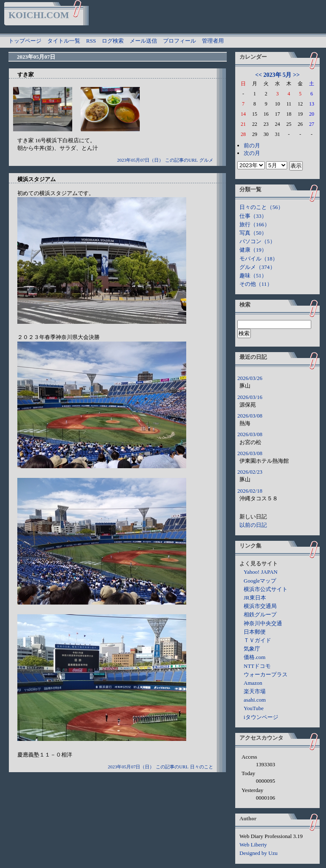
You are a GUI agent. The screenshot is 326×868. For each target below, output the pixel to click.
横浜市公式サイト (266, 589)
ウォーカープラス (266, 674)
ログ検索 (113, 41)
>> (296, 75)
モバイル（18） (259, 259)
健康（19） (253, 250)
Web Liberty (253, 845)
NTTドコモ (257, 666)
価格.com (255, 657)
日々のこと (202, 767)
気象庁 (252, 649)
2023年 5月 (278, 75)
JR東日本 (255, 598)
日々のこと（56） (261, 207)
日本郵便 (255, 632)
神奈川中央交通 (263, 623)
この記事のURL (181, 160)
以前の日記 (253, 525)
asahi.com (255, 700)
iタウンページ (261, 717)
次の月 (252, 153)
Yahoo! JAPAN (261, 572)
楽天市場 (255, 691)
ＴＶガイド (257, 640)
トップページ (25, 41)
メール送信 (143, 41)
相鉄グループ (260, 614)
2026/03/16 (250, 397)
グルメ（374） (257, 267)
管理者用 (213, 41)
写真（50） (253, 233)
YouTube (254, 708)
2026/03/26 (250, 378)
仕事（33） (253, 216)
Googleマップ (260, 581)
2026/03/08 (250, 416)
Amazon (253, 683)
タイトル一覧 (64, 41)
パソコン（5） (257, 241)
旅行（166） (255, 224)
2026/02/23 (250, 472)
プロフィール (179, 41)
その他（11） (256, 284)
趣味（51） (253, 275)
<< (258, 75)
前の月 (252, 145)
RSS (91, 41)
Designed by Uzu (258, 853)
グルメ (206, 160)
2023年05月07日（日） (140, 160)
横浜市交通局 (260, 606)
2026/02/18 (250, 491)
